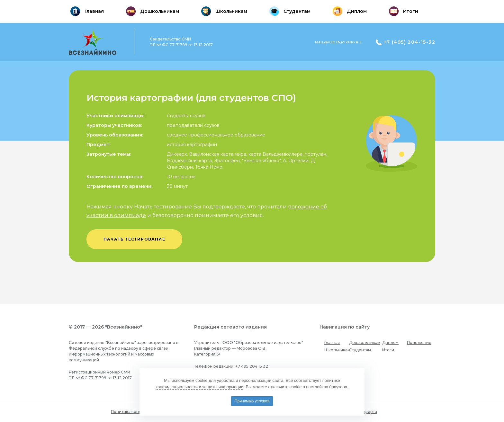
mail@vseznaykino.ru (338, 42)
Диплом (390, 343)
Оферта (369, 412)
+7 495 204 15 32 (252, 366)
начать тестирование (134, 239)
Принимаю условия (252, 401)
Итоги (388, 350)
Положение (419, 343)
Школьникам (337, 350)
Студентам (360, 350)
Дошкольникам (365, 343)
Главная (332, 343)
